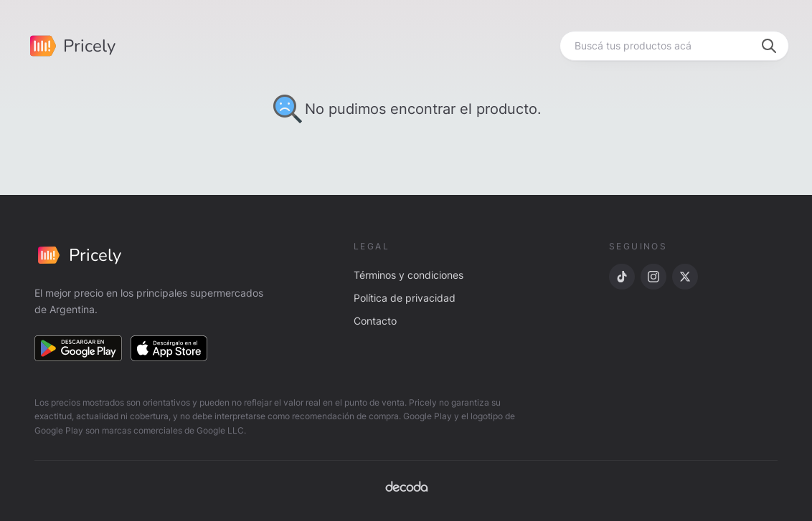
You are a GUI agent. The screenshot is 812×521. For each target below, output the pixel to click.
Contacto (375, 321)
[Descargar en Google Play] (78, 348)
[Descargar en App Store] (169, 348)
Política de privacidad (405, 298)
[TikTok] (622, 277)
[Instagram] (653, 277)
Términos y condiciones (409, 275)
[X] (685, 277)
